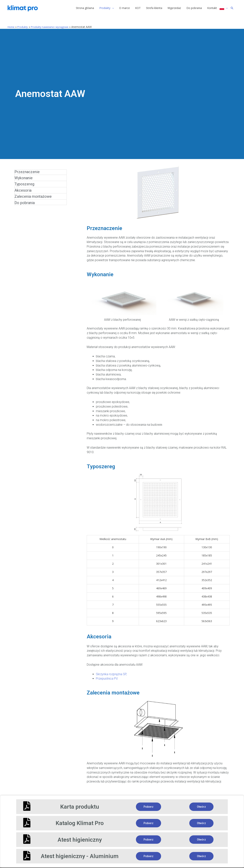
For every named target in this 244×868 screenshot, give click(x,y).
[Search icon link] (232, 8)
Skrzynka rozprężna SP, (111, 672)
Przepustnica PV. (107, 676)
